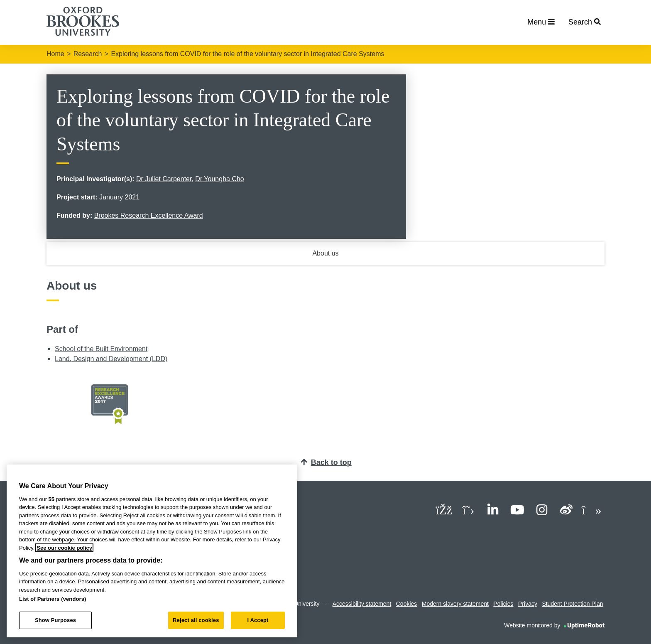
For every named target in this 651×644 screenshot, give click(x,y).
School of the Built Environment (101, 349)
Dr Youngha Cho (219, 179)
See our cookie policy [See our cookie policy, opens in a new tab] (64, 548)
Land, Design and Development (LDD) (111, 359)
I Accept (258, 620)
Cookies (407, 604)
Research (88, 54)
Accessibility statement (362, 604)
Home (55, 54)
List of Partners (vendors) (53, 599)
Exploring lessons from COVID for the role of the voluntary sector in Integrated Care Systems (247, 54)
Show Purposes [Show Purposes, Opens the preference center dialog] (55, 620)
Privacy (528, 604)
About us (325, 253)
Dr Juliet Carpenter (164, 179)
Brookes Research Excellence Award (149, 215)
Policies (503, 604)
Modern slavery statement (455, 604)
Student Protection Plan (572, 604)
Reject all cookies (196, 620)
